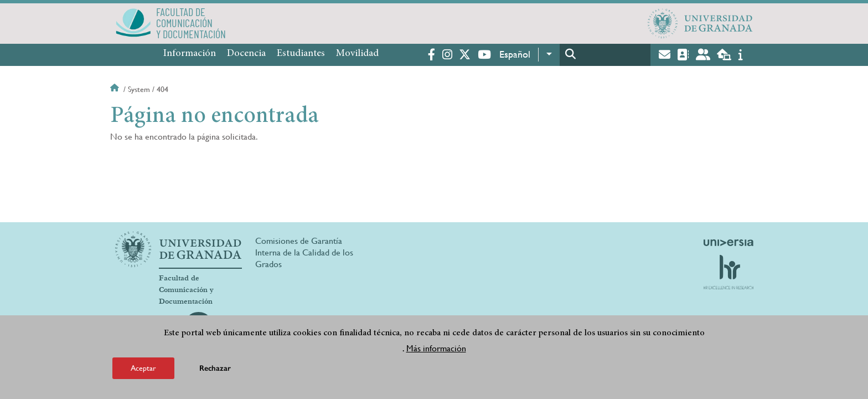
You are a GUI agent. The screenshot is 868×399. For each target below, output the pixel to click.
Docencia (246, 54)
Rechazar (215, 368)
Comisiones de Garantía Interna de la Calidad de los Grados (304, 252)
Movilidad (357, 54)
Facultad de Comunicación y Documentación (186, 290)
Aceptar (143, 368)
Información (190, 54)
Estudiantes (301, 54)
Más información (436, 348)
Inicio (116, 89)
